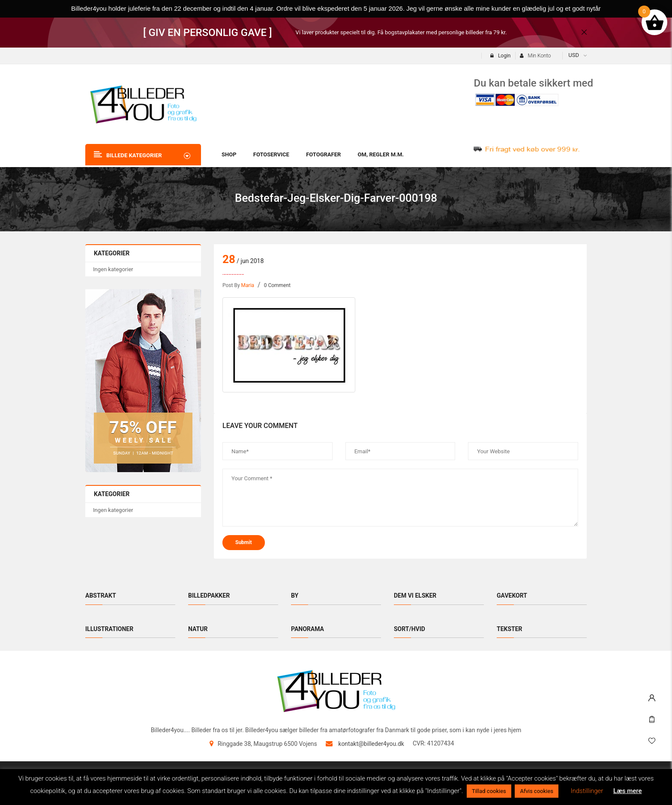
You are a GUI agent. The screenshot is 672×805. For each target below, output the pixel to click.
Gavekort (512, 596)
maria (248, 285)
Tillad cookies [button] (489, 791)
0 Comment (277, 285)
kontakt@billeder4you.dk (371, 744)
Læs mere (628, 791)
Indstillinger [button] (587, 791)
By (295, 596)
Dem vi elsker (415, 596)
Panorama (307, 629)
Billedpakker (209, 596)
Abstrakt (101, 596)
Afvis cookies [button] (536, 791)
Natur (198, 629)
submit (244, 542)
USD (574, 55)
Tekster (510, 629)
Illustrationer (109, 629)
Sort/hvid (409, 629)
